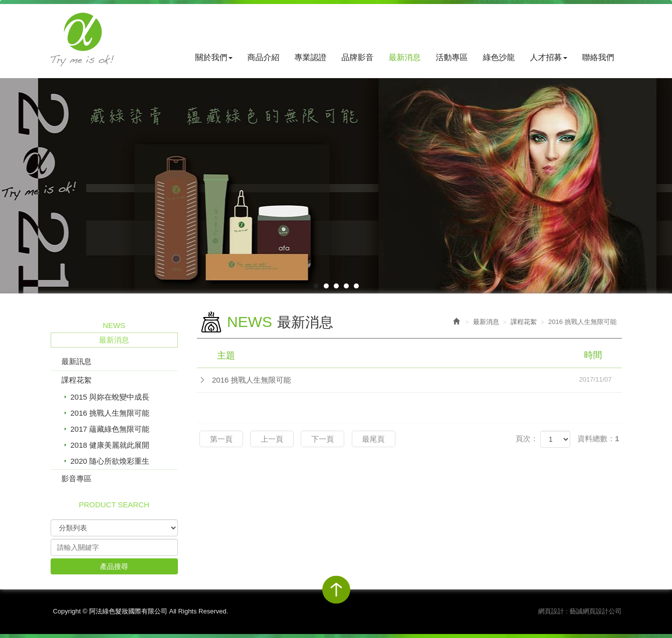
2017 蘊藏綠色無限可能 (110, 429)
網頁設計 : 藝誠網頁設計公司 (580, 611)
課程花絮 (77, 380)
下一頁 (322, 439)
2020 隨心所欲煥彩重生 (110, 461)
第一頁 (221, 439)
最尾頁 (374, 439)
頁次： (527, 438)
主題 (416, 355)
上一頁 (272, 439)
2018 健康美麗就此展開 (110, 445)
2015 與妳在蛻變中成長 (110, 397)
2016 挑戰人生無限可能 (110, 413)
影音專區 (77, 478)
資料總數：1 (598, 438)
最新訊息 (77, 361)
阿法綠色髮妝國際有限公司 (82, 40)
